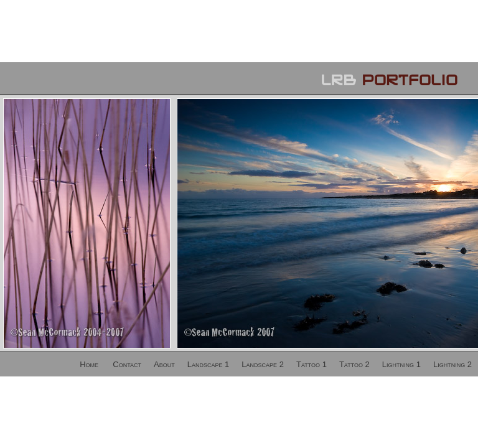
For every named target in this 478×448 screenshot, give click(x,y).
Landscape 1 (209, 364)
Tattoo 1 (312, 364)
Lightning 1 (401, 364)
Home (89, 364)
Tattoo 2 (354, 364)
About (164, 364)
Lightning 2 (452, 364)
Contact (127, 364)
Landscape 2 (263, 364)
